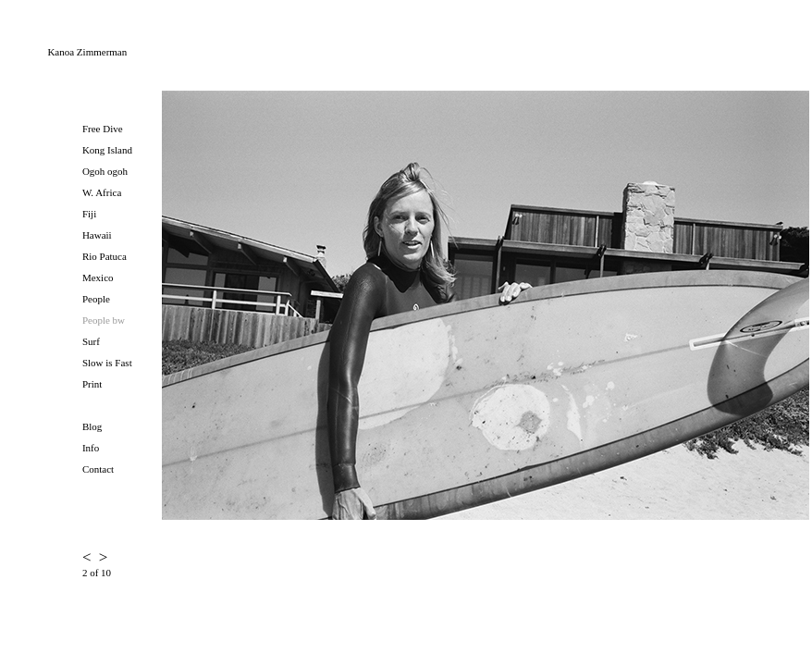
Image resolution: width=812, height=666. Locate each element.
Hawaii (97, 235)
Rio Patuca (105, 256)
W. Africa (102, 192)
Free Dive (103, 129)
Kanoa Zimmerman (87, 52)
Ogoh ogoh (105, 171)
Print (92, 384)
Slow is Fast (107, 363)
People (96, 299)
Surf (91, 341)
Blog (92, 426)
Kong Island (107, 150)
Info (91, 448)
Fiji (89, 214)
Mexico (98, 277)
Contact (98, 469)
